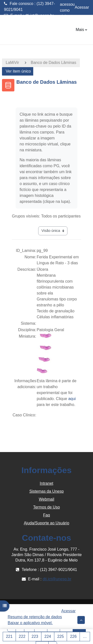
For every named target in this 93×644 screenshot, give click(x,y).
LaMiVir (12, 63)
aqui (72, 399)
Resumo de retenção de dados (35, 617)
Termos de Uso (47, 507)
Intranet (46, 483)
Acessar (82, 7)
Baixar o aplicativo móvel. (30, 623)
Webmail (47, 499)
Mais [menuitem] (80, 30)
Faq (47, 515)
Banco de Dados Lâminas (53, 63)
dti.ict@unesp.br (39, 15)
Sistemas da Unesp (46, 491)
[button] (81, 620)
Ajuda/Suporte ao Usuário (46, 523)
